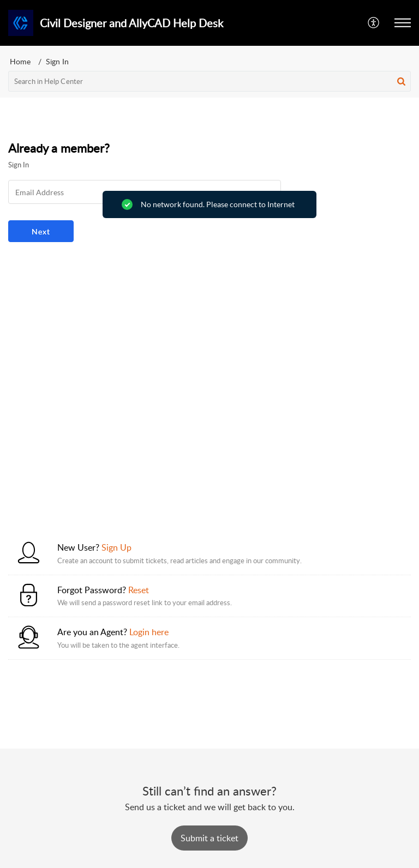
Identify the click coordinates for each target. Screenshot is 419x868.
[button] (374, 23)
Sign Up (116, 547)
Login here (149, 632)
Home (20, 61)
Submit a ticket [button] (209, 838)
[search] (209, 81)
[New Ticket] (209, 838)
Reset (139, 590)
